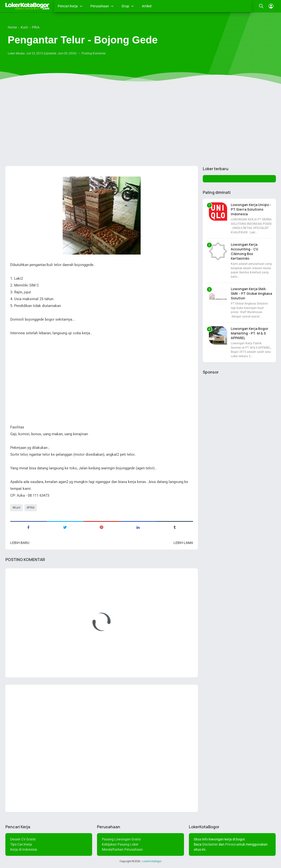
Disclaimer (210, 844)
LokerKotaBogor (152, 861)
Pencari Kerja (68, 6)
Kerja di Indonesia (24, 849)
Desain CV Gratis (23, 839)
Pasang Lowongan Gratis (121, 839)
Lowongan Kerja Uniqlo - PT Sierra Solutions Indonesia (251, 209)
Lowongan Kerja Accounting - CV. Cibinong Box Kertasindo (245, 251)
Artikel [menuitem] (147, 6)
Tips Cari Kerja (21, 844)
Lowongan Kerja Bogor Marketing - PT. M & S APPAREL (250, 333)
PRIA (31, 508)
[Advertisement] (141, 125)
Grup (125, 6)
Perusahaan (100, 6)
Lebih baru (20, 543)
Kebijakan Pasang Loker (120, 844)
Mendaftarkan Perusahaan (122, 849)
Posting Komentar (94, 53)
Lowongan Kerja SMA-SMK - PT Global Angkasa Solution (251, 293)
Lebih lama (183, 543)
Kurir (17, 508)
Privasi (230, 844)
